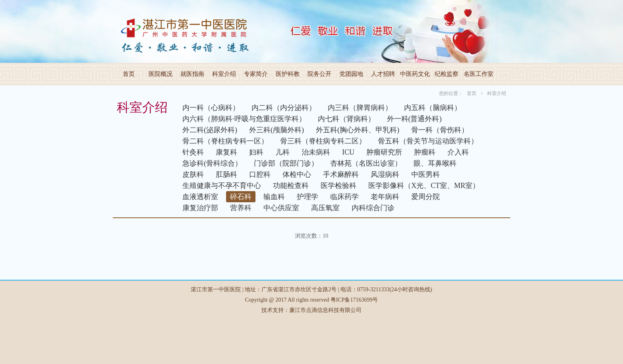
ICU (348, 152)
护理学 (308, 197)
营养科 (241, 208)
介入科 (458, 152)
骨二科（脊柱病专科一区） (225, 141)
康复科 (226, 152)
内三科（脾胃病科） (360, 108)
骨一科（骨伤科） (440, 130)
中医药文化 (415, 74)
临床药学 (344, 197)
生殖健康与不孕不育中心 (222, 186)
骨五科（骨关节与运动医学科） (428, 141)
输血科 (274, 197)
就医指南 (192, 74)
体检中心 (297, 174)
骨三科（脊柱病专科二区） (323, 141)
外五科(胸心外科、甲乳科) (358, 130)
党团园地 (351, 74)
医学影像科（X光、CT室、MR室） (424, 186)
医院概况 (161, 74)
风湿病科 (385, 174)
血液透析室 (200, 197)
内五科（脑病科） (433, 108)
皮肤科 (193, 174)
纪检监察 (447, 74)
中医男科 (426, 174)
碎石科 (241, 197)
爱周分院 (426, 197)
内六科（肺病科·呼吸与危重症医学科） (244, 119)
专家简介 (256, 74)
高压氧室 (325, 208)
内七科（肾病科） (346, 119)
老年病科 (385, 197)
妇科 (256, 152)
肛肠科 (226, 174)
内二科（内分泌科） (284, 108)
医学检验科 (339, 186)
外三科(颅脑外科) (277, 130)
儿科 (282, 152)
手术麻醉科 (341, 174)
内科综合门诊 (373, 208)
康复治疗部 (200, 208)
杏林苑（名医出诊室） (366, 163)
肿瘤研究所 (384, 152)
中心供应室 (281, 208)
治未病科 (316, 152)
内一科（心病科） (211, 108)
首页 (129, 74)
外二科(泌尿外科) (210, 130)
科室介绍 (224, 74)
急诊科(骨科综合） (212, 163)
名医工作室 (479, 74)
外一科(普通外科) (414, 119)
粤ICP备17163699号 (354, 300)
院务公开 (319, 74)
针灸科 (193, 152)
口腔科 (260, 174)
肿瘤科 (425, 152)
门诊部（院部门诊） (286, 163)
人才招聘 (383, 74)
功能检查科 (291, 186)
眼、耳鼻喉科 (435, 163)
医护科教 (288, 74)
